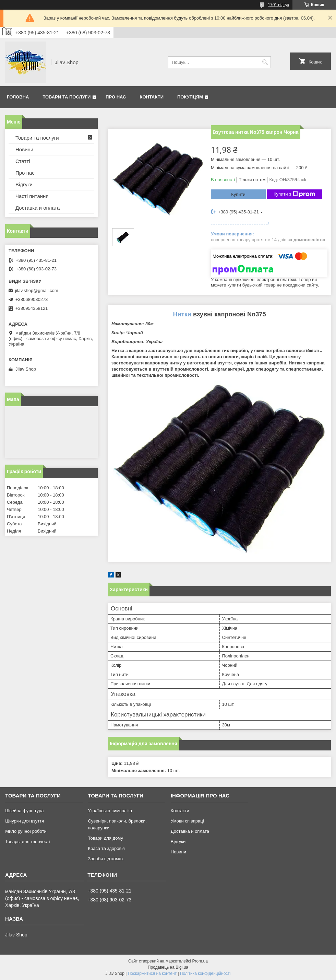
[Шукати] (265, 62)
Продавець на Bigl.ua (168, 967)
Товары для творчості (27, 842)
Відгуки (24, 184)
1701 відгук (278, 5)
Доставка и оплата (38, 208)
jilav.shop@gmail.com (37, 290)
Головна (18, 97)
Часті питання (32, 196)
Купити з (294, 194)
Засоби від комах (106, 859)
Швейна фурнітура (24, 811)
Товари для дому (105, 838)
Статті (23, 161)
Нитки (182, 314)
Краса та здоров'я (106, 848)
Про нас (116, 97)
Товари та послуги (67, 97)
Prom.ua (200, 961)
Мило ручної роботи (26, 831)
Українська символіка (110, 811)
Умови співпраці (187, 821)
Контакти (152, 97)
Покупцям (190, 97)
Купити (238, 194)
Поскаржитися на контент (152, 973)
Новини (24, 149)
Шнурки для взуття (25, 821)
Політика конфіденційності (205, 973)
